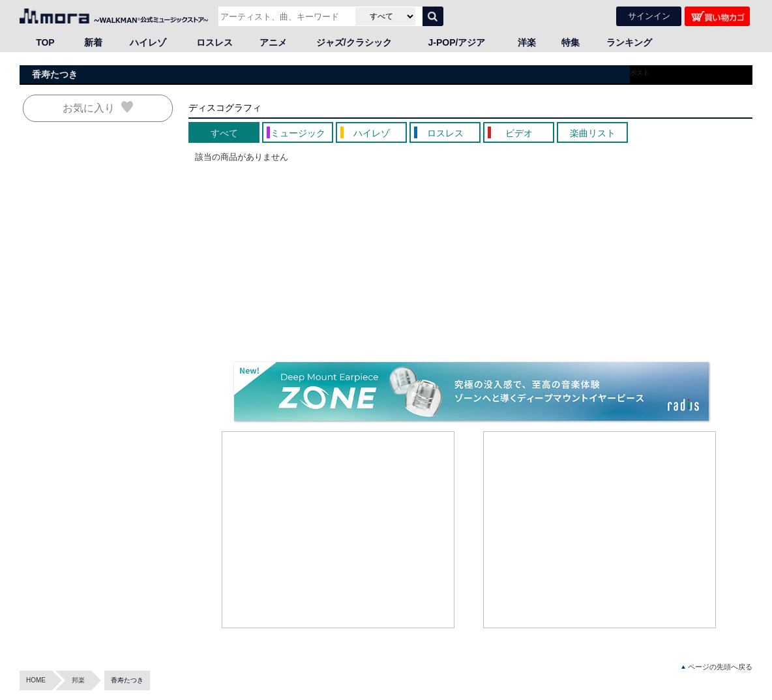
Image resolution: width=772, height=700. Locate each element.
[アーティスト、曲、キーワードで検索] (285, 16)
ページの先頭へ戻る (717, 667)
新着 (93, 42)
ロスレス (215, 42)
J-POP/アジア (457, 42)
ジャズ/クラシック (354, 42)
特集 (571, 42)
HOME (36, 680)
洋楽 (527, 42)
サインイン (649, 16)
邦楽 (78, 680)
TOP (45, 42)
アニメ (273, 42)
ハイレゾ (148, 42)
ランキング (629, 42)
